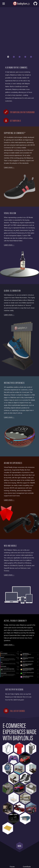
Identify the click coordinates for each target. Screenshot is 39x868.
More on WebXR (20, 500)
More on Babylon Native (20, 575)
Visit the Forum (20, 645)
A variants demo (20, 167)
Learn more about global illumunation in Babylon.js (20, 315)
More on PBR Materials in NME (20, 245)
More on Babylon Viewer (20, 417)
